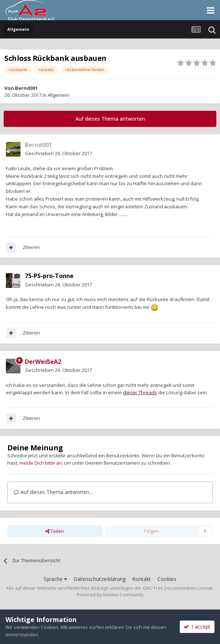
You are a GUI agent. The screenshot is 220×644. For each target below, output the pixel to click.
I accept (197, 627)
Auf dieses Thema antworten (110, 119)
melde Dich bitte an (41, 463)
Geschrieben (58, 153)
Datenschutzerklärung (100, 579)
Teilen (55, 531)
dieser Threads (140, 392)
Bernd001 (26, 88)
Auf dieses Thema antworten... (53, 492)
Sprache (55, 579)
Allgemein (58, 95)
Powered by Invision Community (110, 595)
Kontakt (141, 579)
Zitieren (31, 247)
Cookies (167, 579)
